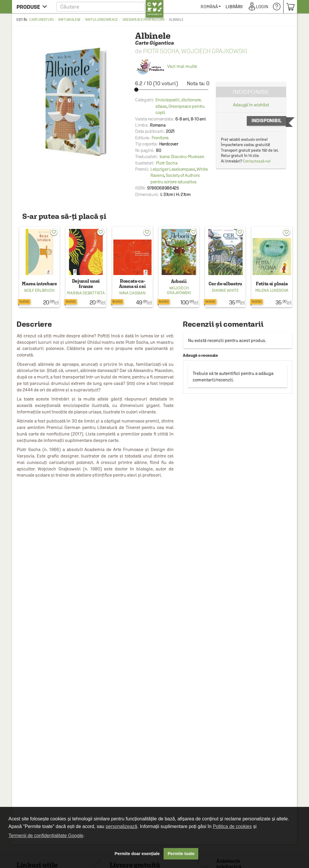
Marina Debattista (86, 293)
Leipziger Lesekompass (173, 169)
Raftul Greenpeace (101, 20)
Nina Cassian (132, 293)
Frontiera (160, 138)
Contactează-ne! (257, 161)
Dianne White (225, 290)
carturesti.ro (41, 20)
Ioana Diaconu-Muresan (182, 156)
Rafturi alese (69, 20)
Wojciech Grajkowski (214, 51)
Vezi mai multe (166, 66)
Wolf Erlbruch (39, 290)
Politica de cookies (232, 826)
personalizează (122, 826)
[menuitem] (232, 7)
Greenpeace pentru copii (143, 20)
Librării (256, 7)
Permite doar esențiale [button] (137, 854)
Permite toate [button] (181, 854)
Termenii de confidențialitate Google (46, 836)
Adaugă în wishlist (251, 105)
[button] (110, 7)
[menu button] (33, 7)
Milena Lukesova (272, 290)
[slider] (172, 90)
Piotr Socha (161, 51)
